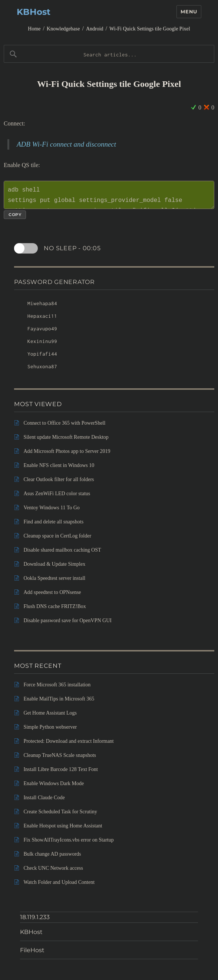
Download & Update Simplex (54, 564)
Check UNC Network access (53, 868)
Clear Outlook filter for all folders (59, 479)
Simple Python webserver (50, 727)
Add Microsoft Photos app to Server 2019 (67, 451)
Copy (15, 215)
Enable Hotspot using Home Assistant (63, 826)
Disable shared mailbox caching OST (62, 550)
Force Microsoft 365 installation (57, 685)
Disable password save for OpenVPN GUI (67, 620)
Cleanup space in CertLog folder (57, 536)
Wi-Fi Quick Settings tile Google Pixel (150, 29)
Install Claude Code (44, 798)
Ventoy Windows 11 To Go (51, 508)
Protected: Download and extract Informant (68, 741)
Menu (189, 12)
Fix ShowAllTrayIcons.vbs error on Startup (68, 840)
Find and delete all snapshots (53, 522)
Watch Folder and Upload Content (59, 882)
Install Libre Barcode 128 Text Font (61, 769)
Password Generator (54, 282)
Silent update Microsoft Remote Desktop (66, 437)
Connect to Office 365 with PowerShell (64, 423)
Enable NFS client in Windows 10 (59, 465)
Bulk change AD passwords (52, 854)
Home (34, 29)
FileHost (32, 950)
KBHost (34, 12)
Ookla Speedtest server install (54, 578)
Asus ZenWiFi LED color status (57, 494)
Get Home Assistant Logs (50, 713)
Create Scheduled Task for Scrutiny (60, 812)
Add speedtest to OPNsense (52, 592)
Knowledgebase (63, 29)
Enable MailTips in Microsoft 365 (59, 699)
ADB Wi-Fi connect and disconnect (66, 144)
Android (95, 29)
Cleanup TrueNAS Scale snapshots (60, 755)
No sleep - (72, 248)
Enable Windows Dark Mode (54, 783)
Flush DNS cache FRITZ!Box (54, 606)
